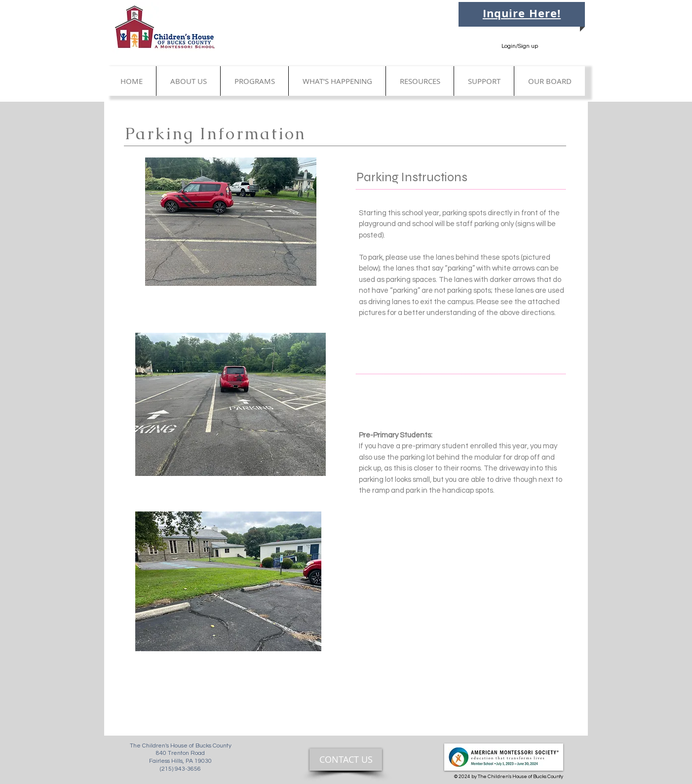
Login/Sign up (520, 46)
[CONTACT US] (346, 760)
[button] (188, 81)
